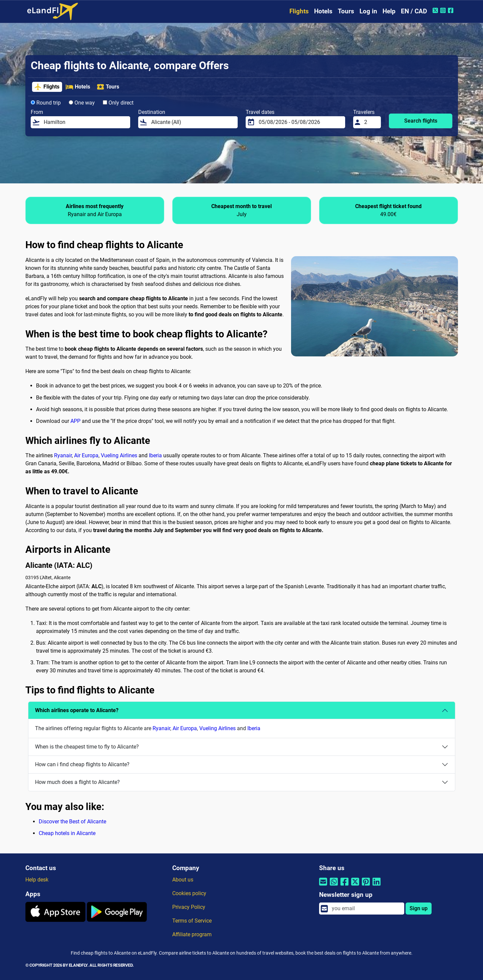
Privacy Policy (189, 907)
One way (82, 103)
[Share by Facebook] (344, 886)
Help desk (37, 880)
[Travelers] (371, 122)
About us (183, 880)
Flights (299, 11)
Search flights (421, 121)
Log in (368, 11)
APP (75, 421)
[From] (85, 122)
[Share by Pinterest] (366, 886)
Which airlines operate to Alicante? (77, 710)
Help (389, 11)
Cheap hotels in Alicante (67, 833)
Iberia (155, 455)
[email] (366, 909)
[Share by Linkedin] (377, 886)
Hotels (323, 11)
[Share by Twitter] (355, 886)
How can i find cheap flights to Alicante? (82, 764)
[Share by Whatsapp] (334, 886)
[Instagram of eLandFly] (444, 10)
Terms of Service (192, 921)
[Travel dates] (300, 122)
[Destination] (192, 122)
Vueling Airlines (119, 455)
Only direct (118, 103)
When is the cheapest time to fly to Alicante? (87, 747)
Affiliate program (192, 934)
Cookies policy (189, 893)
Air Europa (86, 455)
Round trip (46, 103)
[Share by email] (323, 886)
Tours (346, 11)
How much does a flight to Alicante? (77, 782)
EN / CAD (414, 11)
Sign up (419, 908)
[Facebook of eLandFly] (451, 10)
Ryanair (63, 455)
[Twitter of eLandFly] (436, 10)
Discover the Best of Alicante (72, 822)
